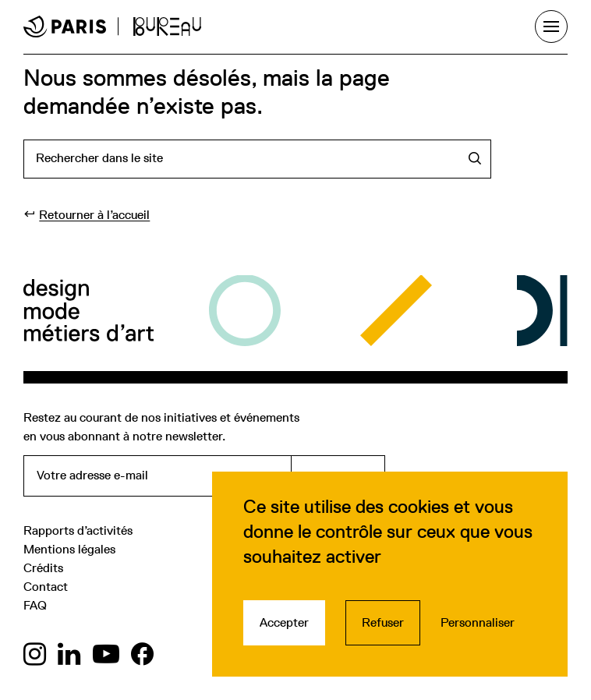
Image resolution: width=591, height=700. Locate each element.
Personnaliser (478, 622)
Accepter (284, 622)
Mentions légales (69, 549)
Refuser (383, 622)
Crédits (43, 568)
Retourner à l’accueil (94, 215)
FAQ (35, 605)
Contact (46, 587)
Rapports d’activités (78, 530)
